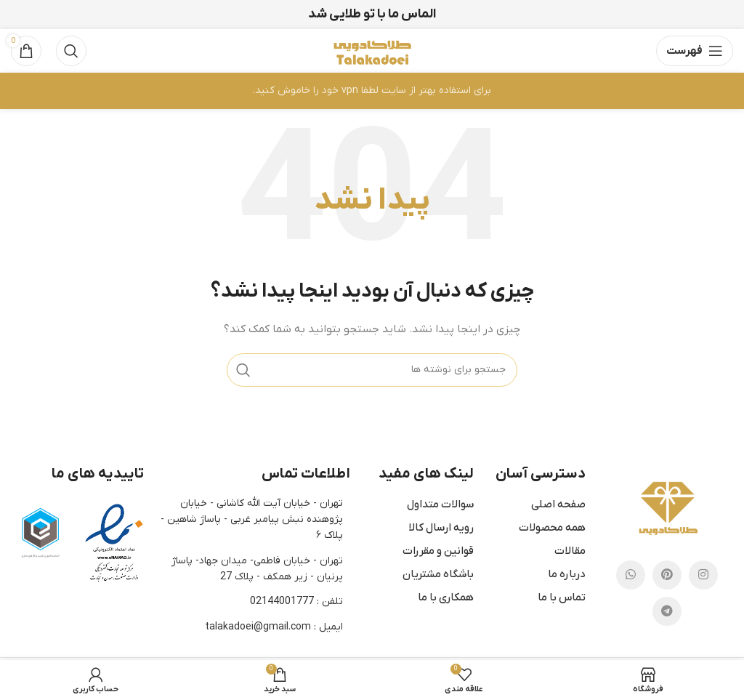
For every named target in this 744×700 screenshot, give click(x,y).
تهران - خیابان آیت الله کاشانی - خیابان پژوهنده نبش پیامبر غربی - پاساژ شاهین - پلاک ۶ (252, 520)
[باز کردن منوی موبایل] (695, 51)
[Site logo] (372, 51)
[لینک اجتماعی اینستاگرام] (703, 575)
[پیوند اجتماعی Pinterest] (667, 575)
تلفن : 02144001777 (296, 602)
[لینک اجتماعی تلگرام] (667, 611)
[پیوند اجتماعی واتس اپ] (631, 575)
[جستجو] (71, 51)
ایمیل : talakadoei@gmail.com (274, 627)
